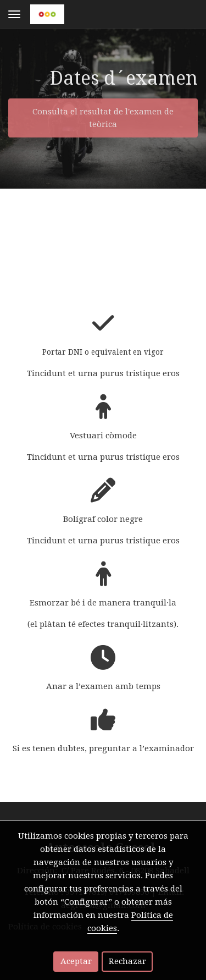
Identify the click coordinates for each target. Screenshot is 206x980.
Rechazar (127, 961)
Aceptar (76, 961)
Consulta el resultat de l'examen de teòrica (103, 118)
